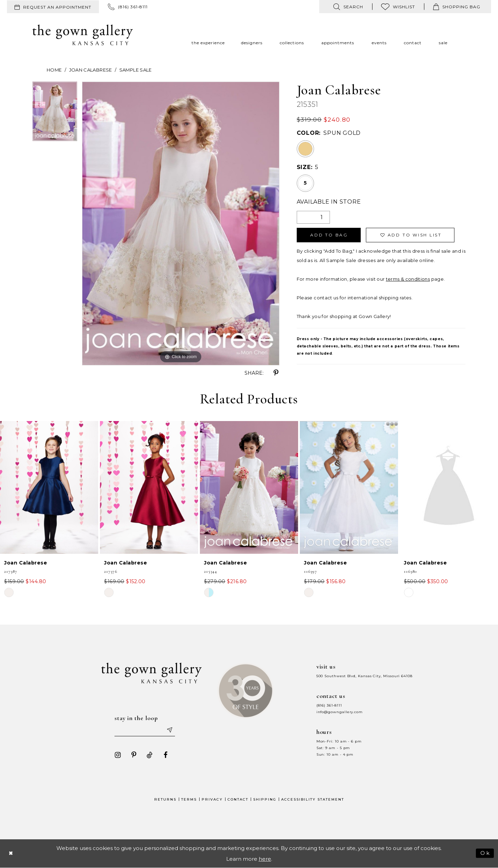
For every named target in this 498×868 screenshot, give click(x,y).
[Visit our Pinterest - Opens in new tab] (134, 755)
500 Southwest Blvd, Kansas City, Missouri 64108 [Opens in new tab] (365, 676)
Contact (238, 799)
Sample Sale (136, 70)
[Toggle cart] (457, 7)
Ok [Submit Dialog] (485, 853)
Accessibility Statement (313, 799)
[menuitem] (53, 7)
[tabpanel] (55, 114)
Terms (189, 799)
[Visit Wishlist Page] (398, 7)
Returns (165, 799)
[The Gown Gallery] (83, 35)
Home (54, 70)
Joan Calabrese (91, 70)
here (265, 859)
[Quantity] (313, 217)
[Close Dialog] (11, 853)
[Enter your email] (145, 730)
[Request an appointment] (53, 7)
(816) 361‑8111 (329, 705)
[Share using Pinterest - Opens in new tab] (276, 373)
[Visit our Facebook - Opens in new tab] (166, 755)
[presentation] (49, 488)
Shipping (265, 799)
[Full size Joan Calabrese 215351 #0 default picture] (181, 223)
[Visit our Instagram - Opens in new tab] (118, 755)
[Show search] (348, 7)
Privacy (212, 799)
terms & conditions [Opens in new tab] (408, 279)
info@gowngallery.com (340, 712)
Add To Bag (329, 235)
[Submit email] (169, 730)
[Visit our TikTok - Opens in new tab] (150, 755)
